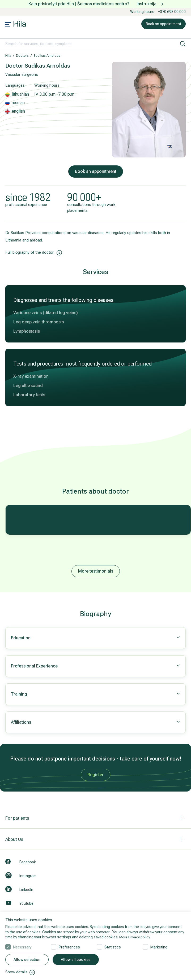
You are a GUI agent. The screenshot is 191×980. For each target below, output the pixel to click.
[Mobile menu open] (8, 25)
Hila (8, 56)
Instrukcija (150, 4)
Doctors (22, 56)
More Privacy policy (135, 937)
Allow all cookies (76, 960)
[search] (183, 44)
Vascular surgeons (22, 74)
